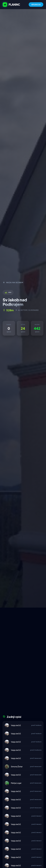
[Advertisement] (23, 632)
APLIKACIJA (36, 5)
